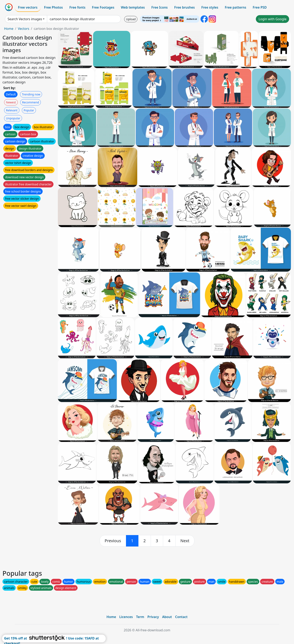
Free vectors (28, 7)
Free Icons (159, 7)
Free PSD (260, 7)
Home (9, 29)
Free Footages (103, 7)
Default (11, 94)
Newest (11, 102)
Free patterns (236, 7)
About (167, 617)
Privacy (153, 617)
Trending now (31, 94)
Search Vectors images (25, 19)
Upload (131, 19)
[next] (185, 541)
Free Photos (53, 7)
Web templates (133, 7)
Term (140, 617)
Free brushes (184, 7)
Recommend (31, 102)
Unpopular (13, 118)
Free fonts (77, 7)
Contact (181, 617)
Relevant (12, 110)
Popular (29, 110)
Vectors (23, 29)
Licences (126, 617)
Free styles (210, 7)
